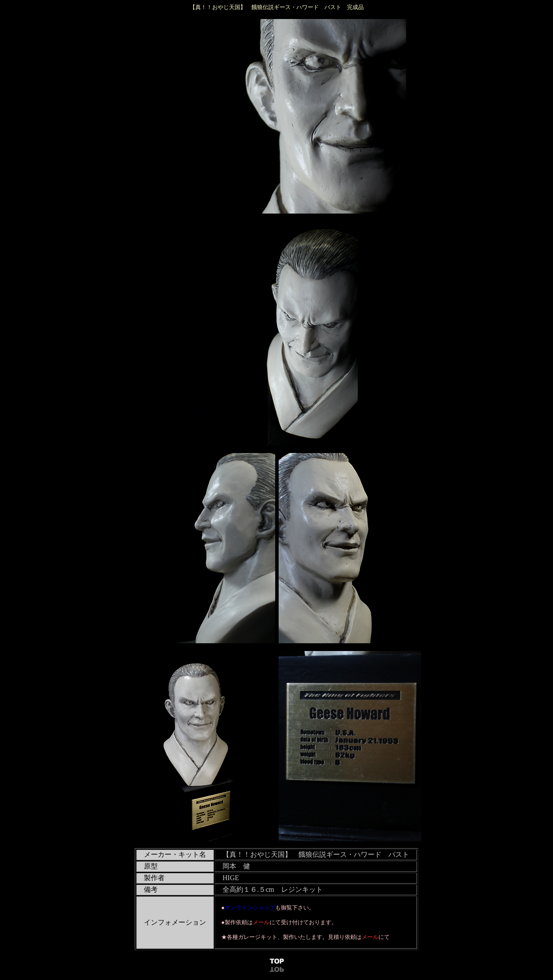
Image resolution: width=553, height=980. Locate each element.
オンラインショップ (250, 908)
